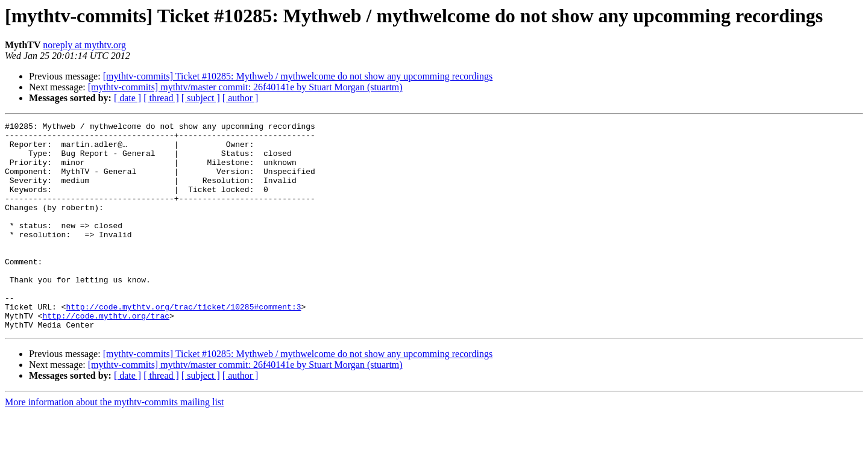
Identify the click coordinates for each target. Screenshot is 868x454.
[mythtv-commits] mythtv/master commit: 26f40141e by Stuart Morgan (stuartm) (245, 87)
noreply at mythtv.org (84, 45)
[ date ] (127, 98)
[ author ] (241, 98)
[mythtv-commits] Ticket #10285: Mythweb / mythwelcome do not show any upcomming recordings (298, 76)
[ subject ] (201, 98)
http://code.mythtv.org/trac (106, 355)
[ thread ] (161, 98)
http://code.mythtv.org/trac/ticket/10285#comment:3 (183, 344)
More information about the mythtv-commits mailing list (115, 443)
